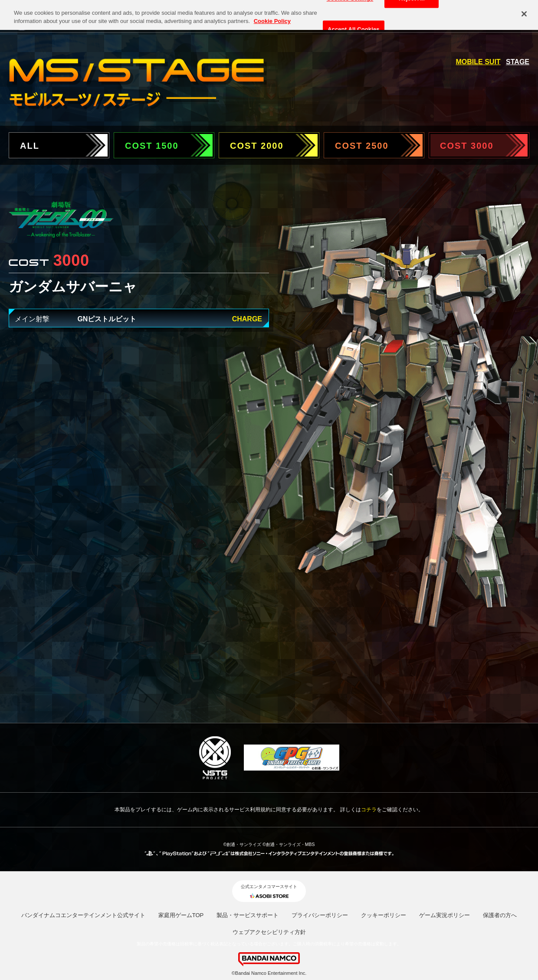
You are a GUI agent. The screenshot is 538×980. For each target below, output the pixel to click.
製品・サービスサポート (248, 915)
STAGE (518, 62)
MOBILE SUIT (478, 62)
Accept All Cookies (354, 26)
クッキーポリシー (384, 915)
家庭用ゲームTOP (181, 915)
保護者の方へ (500, 915)
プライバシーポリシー (320, 915)
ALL (30, 146)
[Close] (524, 10)
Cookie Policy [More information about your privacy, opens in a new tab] (272, 18)
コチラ (369, 810)
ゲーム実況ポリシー (445, 915)
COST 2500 (362, 146)
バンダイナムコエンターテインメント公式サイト (83, 915)
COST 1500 (152, 146)
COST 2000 (257, 146)
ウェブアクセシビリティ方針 (269, 932)
